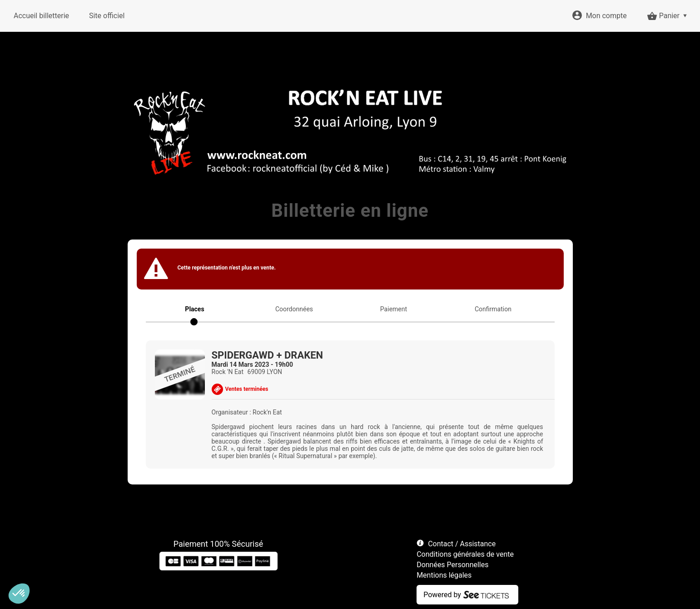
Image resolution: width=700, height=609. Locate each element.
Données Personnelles (452, 565)
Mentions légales (444, 575)
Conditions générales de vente (465, 554)
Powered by (442, 595)
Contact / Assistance (462, 544)
